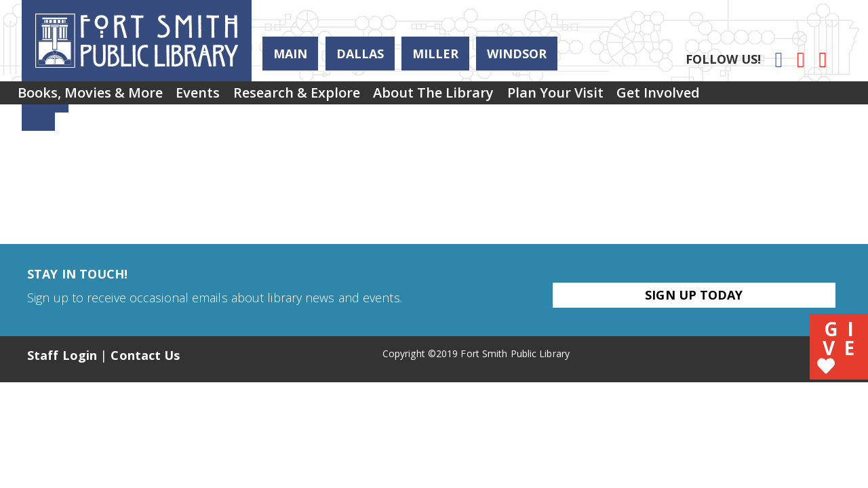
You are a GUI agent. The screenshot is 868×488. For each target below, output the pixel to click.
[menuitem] (97, 98)
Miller (435, 54)
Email (38, 121)
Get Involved (735, 97)
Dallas (360, 54)
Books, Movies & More (97, 97)
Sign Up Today (694, 295)
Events (219, 97)
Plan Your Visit (618, 97)
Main (290, 54)
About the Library (482, 97)
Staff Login (62, 355)
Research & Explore (331, 97)
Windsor (517, 54)
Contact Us (145, 355)
